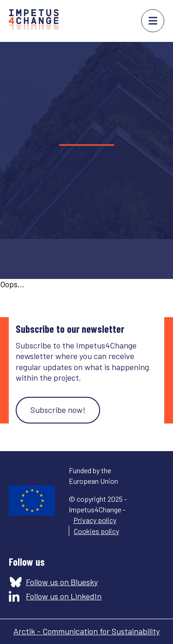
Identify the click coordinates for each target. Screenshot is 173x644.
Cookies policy (96, 531)
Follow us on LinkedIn (64, 596)
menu (153, 21)
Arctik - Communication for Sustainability (86, 631)
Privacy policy (95, 520)
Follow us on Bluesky (62, 582)
